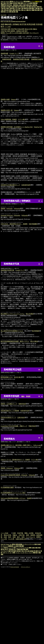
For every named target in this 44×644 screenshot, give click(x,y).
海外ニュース (17, 548)
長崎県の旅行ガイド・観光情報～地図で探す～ (16, 445)
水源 (23, 31)
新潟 (11, 8)
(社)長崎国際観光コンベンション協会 (13, 493)
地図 (2, 24)
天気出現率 (21, 29)
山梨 (22, 8)
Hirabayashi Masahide (15, 567)
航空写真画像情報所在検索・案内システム (15, 341)
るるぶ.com (37, 445)
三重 (36, 8)
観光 (2, 27)
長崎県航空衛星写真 (7, 270)
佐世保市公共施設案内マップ (10, 185)
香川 (30, 10)
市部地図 (39, 24)
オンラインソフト (18, 2)
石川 (17, 8)
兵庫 (5, 10)
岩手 (19, 7)
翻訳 (36, 3)
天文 (39, 551)
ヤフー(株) (22, 119)
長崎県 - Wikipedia (7, 209)
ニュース (11, 548)
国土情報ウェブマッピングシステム (13, 314)
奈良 (7, 10)
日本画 (39, 545)
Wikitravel (17, 468)
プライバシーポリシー (26, 567)
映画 (39, 548)
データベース (4, 546)
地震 (9, 29)
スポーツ (5, 553)
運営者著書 (27, 2)
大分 (7, 12)
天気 (7, 3)
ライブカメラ (34, 33)
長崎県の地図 (5, 99)
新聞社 (3, 33)
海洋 (26, 31)
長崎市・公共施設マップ (9, 404)
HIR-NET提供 (4, 15)
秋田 (24, 7)
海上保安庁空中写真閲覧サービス (12, 331)
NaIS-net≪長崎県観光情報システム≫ (13, 498)
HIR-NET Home (5, 2)
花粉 (9, 31)
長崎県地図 (4, 53)
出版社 (20, 33)
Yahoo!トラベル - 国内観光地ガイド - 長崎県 (15, 460)
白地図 (20, 5)
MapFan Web (38, 127)
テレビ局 (9, 33)
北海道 (13, 7)
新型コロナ (24, 3)
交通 (41, 2)
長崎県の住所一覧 (7, 110)
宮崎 (10, 12)
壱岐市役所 (32, 426)
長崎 (2, 12)
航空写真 (23, 24)
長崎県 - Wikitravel (7, 468)
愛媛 (33, 10)
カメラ (31, 553)
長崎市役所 (22, 404)
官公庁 (6, 550)
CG (31, 2)
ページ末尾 (8, 27)
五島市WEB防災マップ (8, 417)
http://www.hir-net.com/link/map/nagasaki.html (13, 21)
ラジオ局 (15, 33)
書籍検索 (11, 546)
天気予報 (14, 29)
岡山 (19, 10)
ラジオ (27, 548)
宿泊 (5, 3)
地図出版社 (29, 5)
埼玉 (41, 7)
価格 (40, 553)
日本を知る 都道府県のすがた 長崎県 (14, 224)
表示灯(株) (18, 377)
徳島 (28, 10)
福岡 (38, 10)
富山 (14, 8)
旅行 (2, 3)
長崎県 (29, 498)
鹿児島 (13, 12)
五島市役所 (21, 417)
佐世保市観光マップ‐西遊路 (10, 411)
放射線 (32, 551)
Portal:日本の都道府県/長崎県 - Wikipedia (14, 475)
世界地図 (3, 7)
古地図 (24, 5)
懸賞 (34, 553)
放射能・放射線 (16, 31)
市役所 (28, 396)
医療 (22, 550)
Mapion (13, 99)
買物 (19, 3)
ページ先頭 (4, 533)
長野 (25, 8)
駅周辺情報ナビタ (7, 377)
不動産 (11, 3)
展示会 (3, 550)
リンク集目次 (4, 548)
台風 (28, 551)
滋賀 (38, 8)
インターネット (25, 553)
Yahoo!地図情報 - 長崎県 (9, 119)
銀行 (28, 33)
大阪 (2, 10)
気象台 (35, 29)
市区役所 (15, 3)
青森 (16, 7)
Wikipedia (17, 209)
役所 (25, 33)
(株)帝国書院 (33, 224)
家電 (14, 553)
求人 (15, 550)
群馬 (38, 7)
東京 (5, 8)
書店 (37, 548)
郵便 (27, 550)
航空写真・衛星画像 (12, 5)
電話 (24, 550)
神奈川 (8, 8)
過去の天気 (29, 29)
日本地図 (8, 7)
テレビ (23, 548)
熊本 (5, 12)
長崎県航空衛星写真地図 (21, 59)
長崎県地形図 (7, 59)
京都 (41, 8)
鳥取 (14, 10)
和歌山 (11, 10)
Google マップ (14, 53)
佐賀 (41, 10)
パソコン (18, 553)
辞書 (34, 3)
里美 (36, 545)
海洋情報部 (36, 331)
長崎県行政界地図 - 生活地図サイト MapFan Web (17, 127)
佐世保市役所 (26, 185)
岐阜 (28, 8)
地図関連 (35, 5)
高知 (36, 10)
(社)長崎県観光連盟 (7, 488)
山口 (25, 10)
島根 (17, 10)
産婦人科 (23, 539)
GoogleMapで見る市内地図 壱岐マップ (14, 426)
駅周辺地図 (31, 24)
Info (11, 545)
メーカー (10, 553)
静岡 (30, 8)
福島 (30, 7)
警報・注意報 (29, 533)
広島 (22, 10)
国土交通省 (30, 314)
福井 (19, 8)
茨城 (32, 7)
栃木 (35, 7)
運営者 (11, 2)
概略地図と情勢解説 (12, 24)
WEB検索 (30, 3)
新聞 (30, 548)
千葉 (2, 8)
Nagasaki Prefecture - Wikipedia (10, 215)
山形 (27, 7)
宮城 (22, 7)
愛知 (33, 8)
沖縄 (17, 12)
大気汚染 (4, 31)
